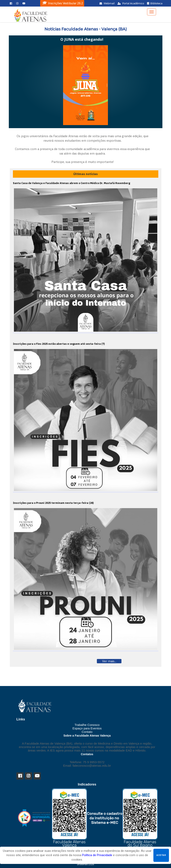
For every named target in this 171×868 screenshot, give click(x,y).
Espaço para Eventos (87, 728)
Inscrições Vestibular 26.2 (63, 3)
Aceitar (161, 855)
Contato (87, 732)
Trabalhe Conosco (87, 725)
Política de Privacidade (97, 855)
